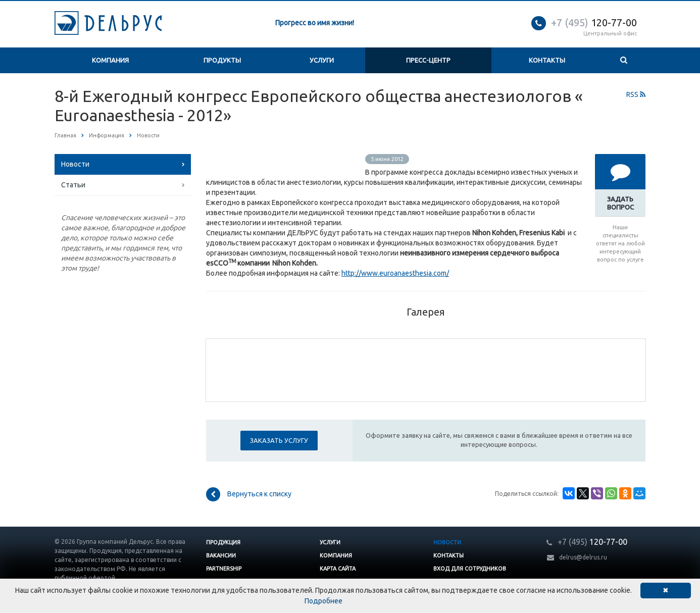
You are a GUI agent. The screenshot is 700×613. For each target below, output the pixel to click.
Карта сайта (338, 569)
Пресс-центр (428, 60)
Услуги (322, 60)
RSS (636, 94)
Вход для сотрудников (470, 569)
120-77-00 (594, 22)
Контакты (547, 60)
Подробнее (323, 601)
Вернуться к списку (249, 494)
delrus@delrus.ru (583, 557)
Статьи (73, 185)
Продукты (222, 60)
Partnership (224, 569)
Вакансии (221, 555)
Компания (110, 60)
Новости (75, 164)
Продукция (223, 542)
